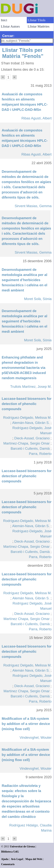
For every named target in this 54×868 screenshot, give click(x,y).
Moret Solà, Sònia (38, 299)
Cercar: (8, 36)
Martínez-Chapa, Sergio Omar (26, 443)
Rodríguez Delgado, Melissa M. (27, 593)
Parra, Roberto (40, 454)
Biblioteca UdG (10, 852)
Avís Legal (17, 859)
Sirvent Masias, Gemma (33, 206)
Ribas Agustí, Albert (37, 118)
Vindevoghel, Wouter (36, 737)
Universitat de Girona (22, 846)
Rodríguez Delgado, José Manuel (32, 606)
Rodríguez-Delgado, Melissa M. (27, 418)
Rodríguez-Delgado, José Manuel (32, 430)
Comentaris (8, 864)
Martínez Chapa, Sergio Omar (27, 619)
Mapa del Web (34, 859)
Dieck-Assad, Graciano (32, 438)
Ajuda (5, 859)
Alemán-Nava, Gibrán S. (31, 423)
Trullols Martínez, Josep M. (31, 387)
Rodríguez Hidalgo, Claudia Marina (31, 828)
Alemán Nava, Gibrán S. (31, 598)
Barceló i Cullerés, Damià (30, 448)
